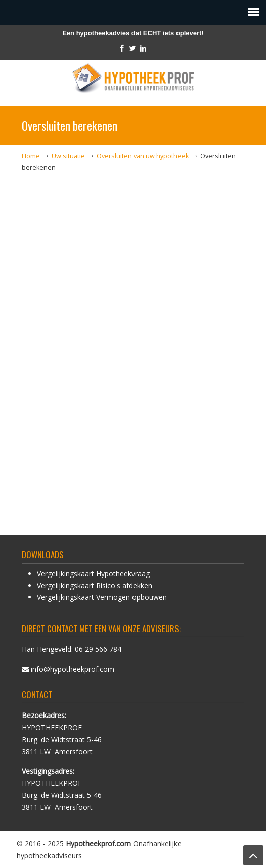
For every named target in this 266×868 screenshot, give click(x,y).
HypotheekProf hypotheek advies (133, 79)
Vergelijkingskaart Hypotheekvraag (93, 573)
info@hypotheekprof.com (73, 669)
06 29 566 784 (98, 649)
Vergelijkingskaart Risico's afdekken (95, 585)
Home (31, 156)
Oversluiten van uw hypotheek (143, 156)
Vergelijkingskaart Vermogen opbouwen (102, 597)
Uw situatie (68, 156)
